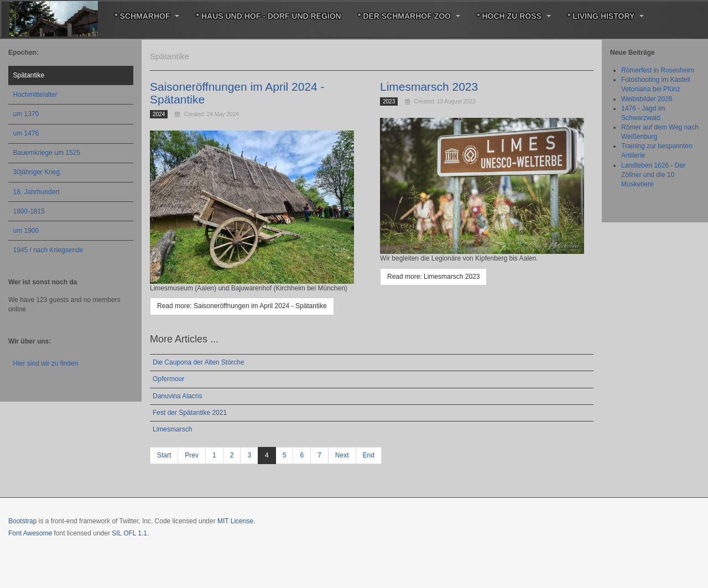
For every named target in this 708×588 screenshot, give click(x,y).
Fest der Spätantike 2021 (190, 413)
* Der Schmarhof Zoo (408, 16)
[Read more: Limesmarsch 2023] (433, 277)
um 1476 (26, 133)
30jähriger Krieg (37, 172)
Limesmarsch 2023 (429, 87)
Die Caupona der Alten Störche (198, 362)
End (369, 455)
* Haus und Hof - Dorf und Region (268, 16)
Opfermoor (168, 379)
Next (342, 455)
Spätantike (29, 75)
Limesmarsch (172, 429)
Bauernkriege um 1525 (47, 153)
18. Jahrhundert (37, 192)
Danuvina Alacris (177, 396)
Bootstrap (22, 521)
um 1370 (26, 114)
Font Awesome (30, 533)
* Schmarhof (147, 16)
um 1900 (26, 231)
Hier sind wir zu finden (46, 363)
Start (164, 455)
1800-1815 (29, 211)
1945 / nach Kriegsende (48, 250)
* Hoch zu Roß (513, 16)
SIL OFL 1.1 (129, 533)
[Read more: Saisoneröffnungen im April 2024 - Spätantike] (242, 306)
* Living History (605, 16)
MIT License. (236, 521)
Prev (192, 455)
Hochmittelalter (35, 95)
